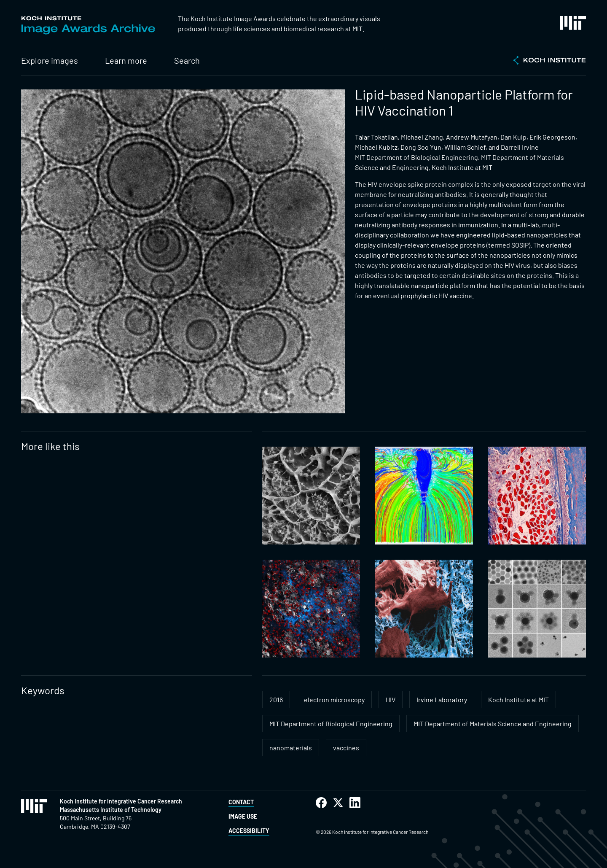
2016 (276, 700)
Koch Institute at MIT (518, 700)
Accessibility (249, 831)
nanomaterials (291, 748)
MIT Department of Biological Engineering (331, 724)
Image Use (243, 816)
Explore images (50, 60)
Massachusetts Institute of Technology (111, 810)
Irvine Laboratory (442, 700)
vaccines (346, 748)
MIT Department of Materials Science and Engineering (493, 724)
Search (187, 60)
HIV (391, 700)
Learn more (126, 60)
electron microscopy (334, 700)
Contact (241, 802)
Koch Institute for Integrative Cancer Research (121, 801)
